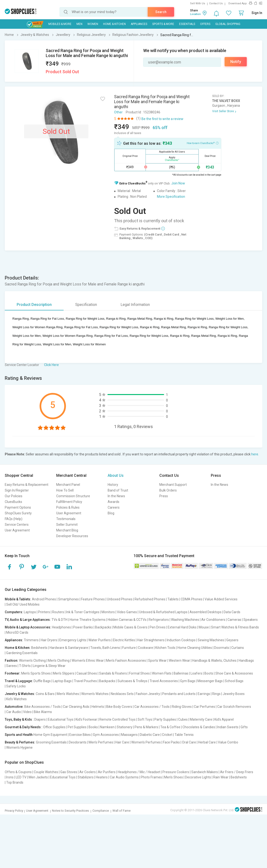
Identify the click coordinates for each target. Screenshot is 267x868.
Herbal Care (207, 742)
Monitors (108, 612)
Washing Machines (185, 620)
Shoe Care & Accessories (234, 673)
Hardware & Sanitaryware (69, 648)
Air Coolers (88, 772)
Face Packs (171, 742)
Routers (58, 612)
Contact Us (216, 3)
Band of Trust (118, 490)
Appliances (139, 24)
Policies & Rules (68, 507)
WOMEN (93, 24)
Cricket (167, 735)
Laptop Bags (62, 681)
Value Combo (228, 742)
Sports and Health (19, 735)
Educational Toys (61, 719)
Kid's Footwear (86, 719)
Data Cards (232, 612)
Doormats (222, 648)
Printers (44, 612)
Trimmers (31, 640)
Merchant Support (173, 485)
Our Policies (14, 496)
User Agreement (17, 530)
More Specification (171, 197)
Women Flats (162, 673)
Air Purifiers (107, 772)
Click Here (51, 365)
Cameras (234, 620)
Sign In (257, 13)
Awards (113, 502)
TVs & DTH (59, 620)
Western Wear (179, 661)
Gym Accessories (106, 735)
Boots (209, 673)
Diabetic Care (150, 735)
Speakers (251, 620)
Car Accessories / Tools (152, 707)
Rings (216, 694)
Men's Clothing (59, 661)
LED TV (21, 777)
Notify (236, 62)
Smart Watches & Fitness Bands (235, 627)
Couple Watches (46, 772)
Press (164, 496)
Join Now (178, 183)
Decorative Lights (198, 777)
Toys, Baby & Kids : (19, 719)
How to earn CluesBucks (203, 143)
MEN (79, 24)
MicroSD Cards (17, 632)
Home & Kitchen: (18, 648)
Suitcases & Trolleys (132, 681)
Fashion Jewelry (148, 694)
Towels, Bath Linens (105, 648)
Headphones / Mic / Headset (139, 772)
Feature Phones (93, 599)
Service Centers (17, 525)
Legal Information (135, 305)
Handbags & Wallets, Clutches (214, 661)
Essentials (187, 24)
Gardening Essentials (22, 653)
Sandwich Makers (205, 772)
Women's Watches (95, 694)
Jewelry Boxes (234, 694)
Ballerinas (181, 673)
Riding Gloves (182, 707)
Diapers (40, 719)
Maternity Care (201, 719)
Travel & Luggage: (19, 681)
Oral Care (189, 742)
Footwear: (13, 673)
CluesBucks (13, 502)
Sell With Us (198, 3)
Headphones (61, 627)
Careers (114, 507)
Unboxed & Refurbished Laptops (163, 612)
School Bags (234, 681)
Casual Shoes (87, 673)
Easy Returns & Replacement (27, 485)
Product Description (34, 305)
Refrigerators (159, 620)
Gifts (244, 727)
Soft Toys (145, 719)
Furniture (129, 648)
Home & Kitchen (114, 24)
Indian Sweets (228, 727)
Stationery (125, 727)
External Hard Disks (182, 627)
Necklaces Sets (122, 694)
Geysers (232, 640)
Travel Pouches (85, 681)
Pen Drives (158, 627)
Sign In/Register (17, 490)
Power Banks (83, 627)
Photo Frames (151, 777)
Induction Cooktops (181, 640)
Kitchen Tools (165, 648)
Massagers (129, 735)
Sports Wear (157, 661)
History (113, 485)
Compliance (101, 811)
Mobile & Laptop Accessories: (28, 627)
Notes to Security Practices (70, 811)
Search (161, 12)
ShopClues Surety (18, 513)
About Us (116, 475)
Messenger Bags (210, 681)
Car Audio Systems (124, 777)
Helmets (98, 707)
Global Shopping (228, 24)
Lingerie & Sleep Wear (49, 666)
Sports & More (163, 24)
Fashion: (12, 661)
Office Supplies (54, 727)
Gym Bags (188, 681)
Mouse (204, 627)
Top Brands (15, 782)
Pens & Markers (146, 727)
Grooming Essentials (51, 742)
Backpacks (103, 627)
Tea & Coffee (170, 727)
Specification (86, 305)
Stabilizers (86, 777)
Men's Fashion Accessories (126, 661)
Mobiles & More (60, 24)
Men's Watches (68, 694)
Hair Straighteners (151, 640)
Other (118, 112)
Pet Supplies (77, 727)
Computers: (14, 612)
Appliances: (14, 640)
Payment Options (18, 507)
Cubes (183, 719)
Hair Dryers (49, 640)
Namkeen (107, 727)
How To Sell (65, 490)
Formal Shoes (139, 673)
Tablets (173, 599)
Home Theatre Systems (88, 620)
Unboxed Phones (120, 599)
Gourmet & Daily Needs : (24, 727)
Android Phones (44, 599)
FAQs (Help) (14, 519)
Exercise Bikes (80, 735)
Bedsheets (39, 648)
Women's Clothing (32, 661)
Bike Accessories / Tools (43, 707)
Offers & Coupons (18, 772)
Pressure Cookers (176, 772)
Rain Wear (221, 777)
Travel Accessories (164, 681)
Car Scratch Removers (234, 707)
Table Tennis (184, 735)
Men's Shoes (174, 777)
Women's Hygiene (19, 747)
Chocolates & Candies (199, 727)
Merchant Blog (67, 530)
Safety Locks (16, 686)
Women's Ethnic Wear (88, 661)
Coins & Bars (45, 694)
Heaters (102, 777)
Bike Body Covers (119, 707)
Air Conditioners (213, 620)
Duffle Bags (42, 681)
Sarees (12, 666)
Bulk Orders (168, 490)
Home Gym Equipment (50, 735)
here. (255, 454)
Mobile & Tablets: (18, 599)
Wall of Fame (121, 811)
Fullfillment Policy (69, 502)
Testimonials (66, 519)
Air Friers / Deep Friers (237, 772)
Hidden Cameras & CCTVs (127, 620)
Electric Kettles (124, 640)
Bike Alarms (43, 712)
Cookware (146, 648)
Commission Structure (73, 496)
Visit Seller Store (223, 111)
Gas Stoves (69, 772)
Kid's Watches (16, 699)
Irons (10, 777)
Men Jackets (38, 777)
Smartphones (68, 599)
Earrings (204, 694)
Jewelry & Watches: (20, 694)
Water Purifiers (100, 640)
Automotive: (14, 707)
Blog (111, 513)
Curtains (238, 648)
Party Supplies (165, 719)
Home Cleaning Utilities (195, 648)
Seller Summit (67, 525)
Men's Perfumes (101, 742)
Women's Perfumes (146, 742)
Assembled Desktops (206, 612)
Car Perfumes (204, 707)
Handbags (246, 661)
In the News (116, 496)
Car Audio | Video (19, 712)
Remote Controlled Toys (117, 719)
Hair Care (122, 742)
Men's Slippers (64, 673)
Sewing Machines (211, 640)
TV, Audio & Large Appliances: (28, 620)
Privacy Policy (14, 811)
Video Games (127, 612)
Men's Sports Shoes (36, 673)
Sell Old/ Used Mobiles (23, 604)
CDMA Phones (192, 599)
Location (195, 14)
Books (93, 727)
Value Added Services (221, 599)
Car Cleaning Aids (76, 707)
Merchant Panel (68, 485)
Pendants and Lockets (179, 694)
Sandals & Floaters (113, 673)
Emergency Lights (73, 640)
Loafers (196, 673)
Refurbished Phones (150, 599)
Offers (205, 24)
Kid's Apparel (224, 719)
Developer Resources (72, 536)
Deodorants (78, 742)
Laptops (30, 612)
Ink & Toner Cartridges (83, 612)
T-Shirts (25, 666)
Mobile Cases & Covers (130, 627)
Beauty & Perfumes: (20, 742)
